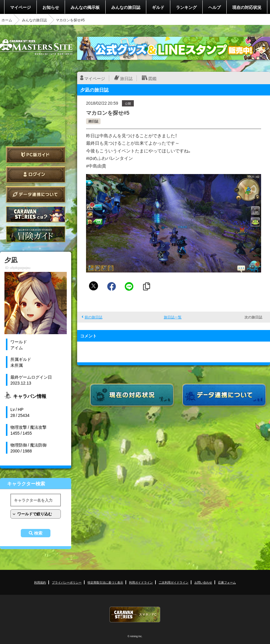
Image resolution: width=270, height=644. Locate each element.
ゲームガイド (36, 234)
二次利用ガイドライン (174, 582)
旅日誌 (126, 78)
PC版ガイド (36, 155)
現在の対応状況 (247, 7)
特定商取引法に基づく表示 (105, 582)
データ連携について (36, 194)
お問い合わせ (203, 582)
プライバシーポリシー (67, 582)
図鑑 (153, 78)
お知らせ (51, 7)
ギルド (158, 7)
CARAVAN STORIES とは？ (36, 214)
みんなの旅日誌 (126, 7)
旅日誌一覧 (173, 317)
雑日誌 (93, 121)
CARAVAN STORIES (135, 614)
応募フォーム (227, 582)
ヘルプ (215, 7)
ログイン (36, 174)
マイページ (20, 7)
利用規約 (40, 582)
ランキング (186, 7)
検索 (38, 533)
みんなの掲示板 (85, 7)
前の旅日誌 (93, 317)
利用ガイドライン (141, 582)
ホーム (7, 20)
